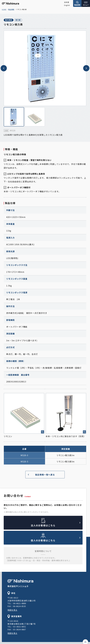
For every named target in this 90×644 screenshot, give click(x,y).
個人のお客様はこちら (56, 539)
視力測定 (9, 20)
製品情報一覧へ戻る (41, 475)
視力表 (18, 20)
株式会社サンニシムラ (20, 583)
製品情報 (11, 9)
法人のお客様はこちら (56, 524)
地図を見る (12, 610)
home (4, 9)
